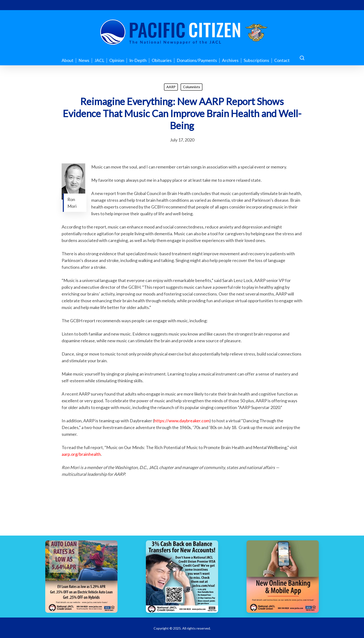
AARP (171, 87)
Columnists (192, 87)
